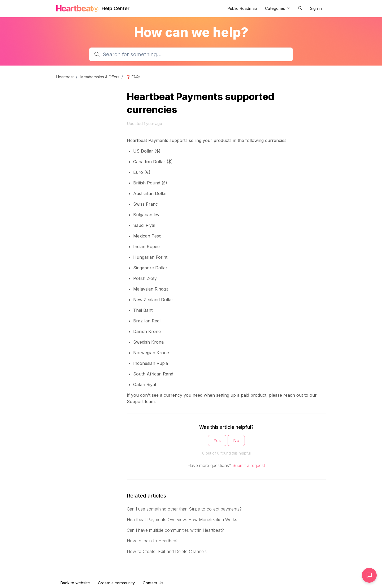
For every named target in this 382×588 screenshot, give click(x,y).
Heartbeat (65, 77)
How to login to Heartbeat (152, 541)
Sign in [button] (316, 8)
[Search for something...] (191, 54)
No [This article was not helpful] (236, 440)
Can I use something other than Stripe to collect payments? (184, 509)
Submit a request (249, 465)
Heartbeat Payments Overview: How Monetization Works (182, 520)
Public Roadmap (242, 8)
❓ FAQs (133, 77)
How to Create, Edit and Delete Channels (167, 551)
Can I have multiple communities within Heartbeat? (175, 530)
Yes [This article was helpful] (217, 440)
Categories (278, 8)
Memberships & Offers (100, 77)
